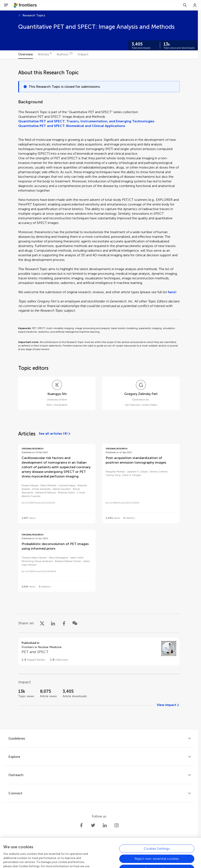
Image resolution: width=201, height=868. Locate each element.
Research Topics (34, 15)
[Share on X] (42, 623)
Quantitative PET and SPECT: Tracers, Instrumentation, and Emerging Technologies (86, 121)
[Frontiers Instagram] (117, 825)
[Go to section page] (99, 651)
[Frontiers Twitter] (93, 825)
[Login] (195, 5)
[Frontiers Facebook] (81, 825)
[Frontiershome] (26, 5)
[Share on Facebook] (64, 623)
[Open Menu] (6, 5)
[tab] (26, 55)
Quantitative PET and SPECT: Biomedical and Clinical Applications (72, 126)
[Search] (185, 5)
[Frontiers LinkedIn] (105, 825)
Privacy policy (65, 860)
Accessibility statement (126, 860)
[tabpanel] (99, 394)
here (172, 292)
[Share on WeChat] (75, 623)
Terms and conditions (93, 860)
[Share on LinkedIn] (53, 623)
